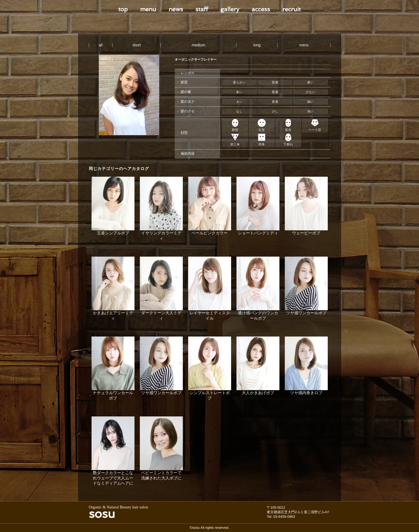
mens (304, 45)
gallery (230, 9)
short (136, 45)
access (261, 9)
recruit (292, 9)
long (257, 45)
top (123, 9)
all (101, 45)
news (176, 9)
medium (199, 45)
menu (148, 9)
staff (202, 9)
